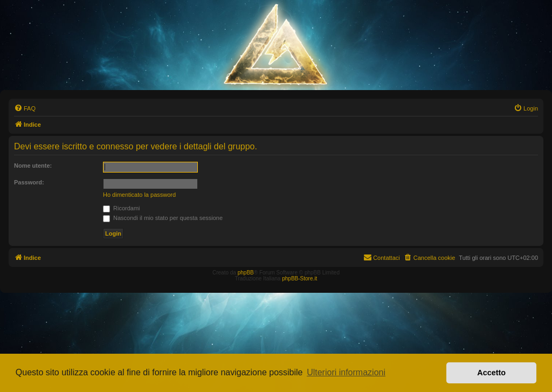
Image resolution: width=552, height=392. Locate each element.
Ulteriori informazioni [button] (346, 372)
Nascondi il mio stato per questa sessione (163, 218)
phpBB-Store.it (299, 278)
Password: (29, 182)
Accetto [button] (491, 373)
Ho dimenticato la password (139, 195)
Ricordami (122, 208)
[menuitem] (25, 108)
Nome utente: (33, 166)
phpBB (246, 273)
